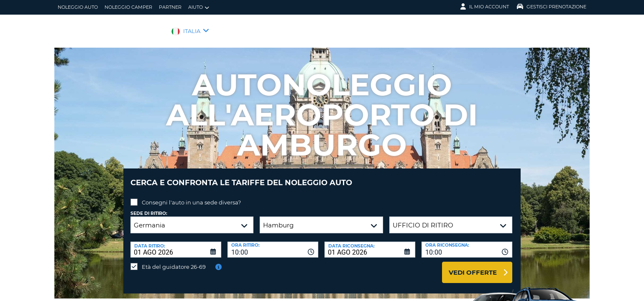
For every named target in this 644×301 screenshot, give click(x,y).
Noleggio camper (128, 7)
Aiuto (199, 7)
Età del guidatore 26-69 (174, 260)
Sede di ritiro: (149, 207)
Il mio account (485, 7)
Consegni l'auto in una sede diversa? (191, 196)
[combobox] (273, 243)
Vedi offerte (473, 266)
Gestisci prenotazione (552, 7)
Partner (170, 7)
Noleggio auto (78, 7)
